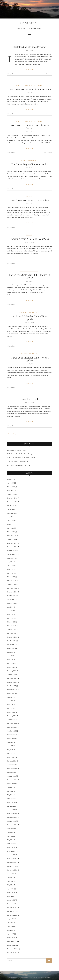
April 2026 (11, 483)
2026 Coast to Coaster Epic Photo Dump (30, 89)
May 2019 (10, 795)
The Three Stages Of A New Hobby (30, 164)
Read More (30, 70)
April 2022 (11, 663)
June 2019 (10, 791)
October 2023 (12, 596)
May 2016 (10, 930)
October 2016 (12, 911)
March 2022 (11, 667)
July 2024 (10, 562)
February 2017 (12, 896)
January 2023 (11, 630)
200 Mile (19, 85)
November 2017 (12, 862)
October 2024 (12, 551)
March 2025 (11, 532)
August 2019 (11, 783)
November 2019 (12, 772)
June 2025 (10, 520)
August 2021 (11, 693)
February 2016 (12, 941)
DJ (22, 160)
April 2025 (11, 528)
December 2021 (12, 678)
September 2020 (12, 735)
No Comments (48, 74)
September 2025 (12, 509)
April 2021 (11, 708)
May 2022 (10, 660)
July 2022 (10, 652)
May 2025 (10, 524)
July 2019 (10, 787)
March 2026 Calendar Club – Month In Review (30, 276)
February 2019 (12, 806)
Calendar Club (25, 271)
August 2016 (11, 919)
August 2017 (11, 874)
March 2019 (11, 802)
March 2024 (11, 577)
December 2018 (12, 814)
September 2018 (12, 825)
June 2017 (10, 881)
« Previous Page (12, 434)
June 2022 (10, 656)
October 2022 (12, 641)
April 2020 (11, 753)
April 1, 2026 (30, 281)
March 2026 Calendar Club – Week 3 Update (30, 359)
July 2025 (10, 517)
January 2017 (11, 900)
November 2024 (12, 547)
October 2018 (12, 821)
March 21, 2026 (30, 364)
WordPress (48, 977)
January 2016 (11, 945)
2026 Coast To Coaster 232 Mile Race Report (29, 127)
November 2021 (12, 682)
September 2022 (12, 644)
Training (29, 235)
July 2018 (10, 832)
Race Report (37, 85)
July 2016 (10, 922)
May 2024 (10, 569)
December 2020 (12, 723)
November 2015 (12, 953)
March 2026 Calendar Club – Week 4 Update (30, 318)
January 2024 (11, 584)
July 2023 (10, 607)
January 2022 (11, 675)
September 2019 (12, 780)
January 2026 (11, 494)
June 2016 (10, 926)
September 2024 (12, 554)
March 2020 (11, 757)
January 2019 (11, 810)
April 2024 (11, 573)
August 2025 (11, 513)
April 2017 (11, 889)
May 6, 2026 (30, 50)
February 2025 (12, 536)
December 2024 (12, 543)
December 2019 (12, 769)
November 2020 (12, 727)
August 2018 (11, 829)
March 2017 (11, 892)
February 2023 (12, 626)
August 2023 (11, 603)
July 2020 (10, 742)
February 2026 (12, 490)
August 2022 (11, 648)
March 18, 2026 (30, 402)
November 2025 (12, 502)
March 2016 (11, 938)
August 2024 (11, 558)
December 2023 (12, 588)
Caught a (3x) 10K (30, 399)
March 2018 (11, 847)
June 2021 (10, 701)
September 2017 (12, 870)
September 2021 (12, 690)
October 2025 (12, 505)
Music (25, 160)
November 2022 (12, 637)
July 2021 (10, 697)
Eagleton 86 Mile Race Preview (29, 47)
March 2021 (11, 712)
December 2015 (12, 949)
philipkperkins (11, 74)
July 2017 (10, 877)
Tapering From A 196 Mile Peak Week (29, 239)
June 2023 (10, 611)
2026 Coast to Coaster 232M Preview (29, 200)
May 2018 (10, 840)
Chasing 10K (29, 23)
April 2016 (11, 934)
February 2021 (12, 716)
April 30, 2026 (30, 93)
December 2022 (12, 633)
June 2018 (10, 836)
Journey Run (27, 85)
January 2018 (11, 855)
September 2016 (12, 915)
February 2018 (12, 851)
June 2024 (10, 566)
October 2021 (12, 686)
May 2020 (10, 750)
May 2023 (10, 614)
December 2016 (12, 904)
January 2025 (11, 539)
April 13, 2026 (30, 242)
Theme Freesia (33, 977)
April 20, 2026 (30, 204)
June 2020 (10, 746)
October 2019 (12, 776)
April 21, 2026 (30, 168)
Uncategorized (29, 43)
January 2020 (11, 765)
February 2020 (12, 761)
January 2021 (11, 720)
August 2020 (11, 738)
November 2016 (12, 908)
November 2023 (12, 592)
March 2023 (11, 622)
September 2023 (12, 599)
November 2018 (12, 817)
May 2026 (10, 479)
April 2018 (11, 844)
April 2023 (11, 618)
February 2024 (12, 581)
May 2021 (10, 705)
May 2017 (10, 885)
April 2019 (11, 799)
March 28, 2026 (30, 322)
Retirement (33, 160)
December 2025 (12, 498)
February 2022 (12, 671)
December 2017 (12, 859)
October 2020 (12, 731)
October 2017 (12, 866)
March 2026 (11, 487)
